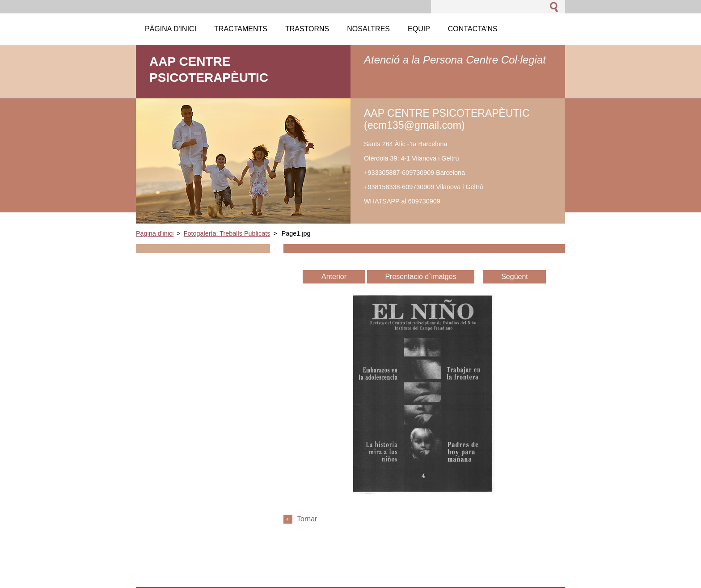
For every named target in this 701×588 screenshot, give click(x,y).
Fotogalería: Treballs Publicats (227, 233)
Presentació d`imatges (420, 277)
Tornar (307, 519)
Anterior (334, 277)
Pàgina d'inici (155, 233)
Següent (515, 277)
